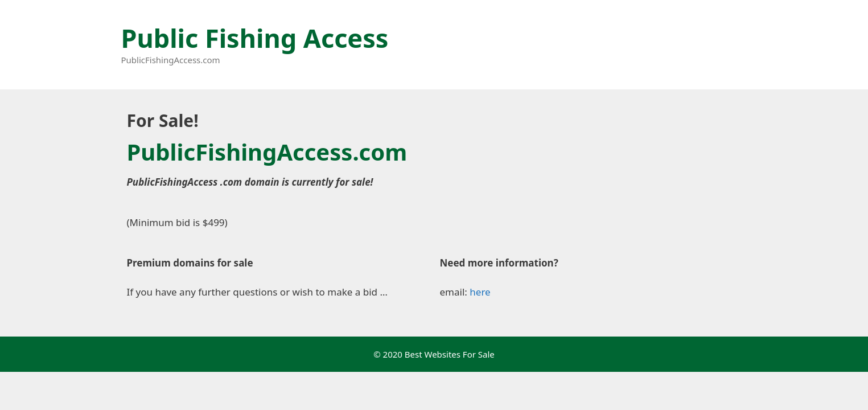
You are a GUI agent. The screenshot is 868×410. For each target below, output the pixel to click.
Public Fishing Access (255, 38)
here (480, 292)
